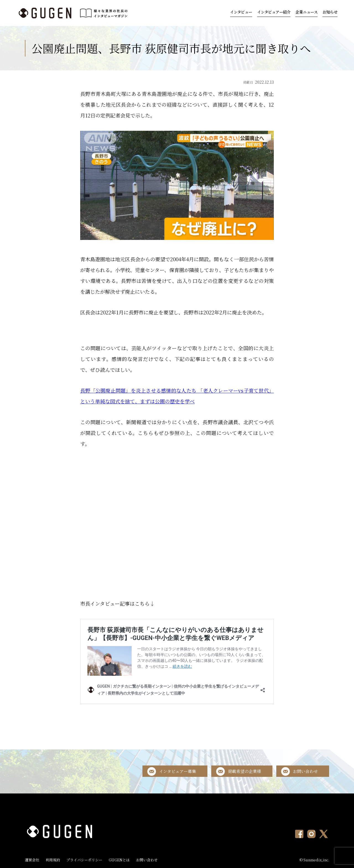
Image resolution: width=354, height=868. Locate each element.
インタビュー (241, 12)
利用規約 (53, 860)
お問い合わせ (305, 771)
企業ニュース (306, 12)
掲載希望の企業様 (244, 771)
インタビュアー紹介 (274, 12)
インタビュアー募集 (178, 771)
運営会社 (32, 860)
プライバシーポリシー (84, 860)
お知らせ (330, 12)
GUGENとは (119, 860)
